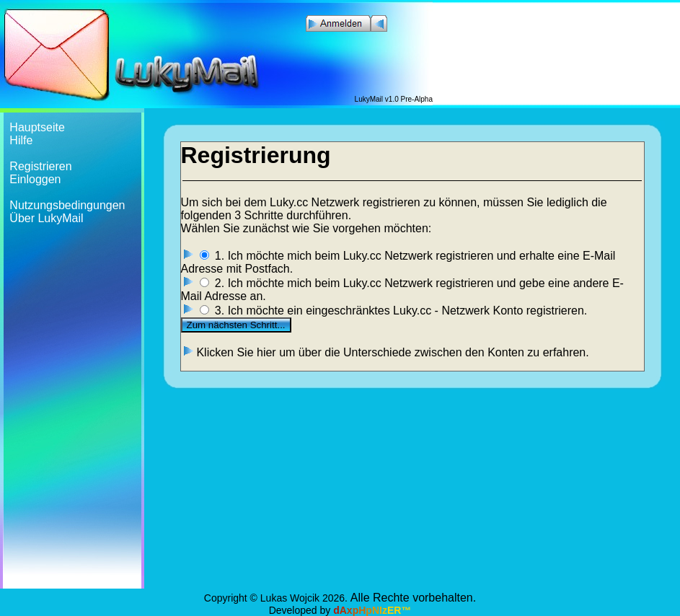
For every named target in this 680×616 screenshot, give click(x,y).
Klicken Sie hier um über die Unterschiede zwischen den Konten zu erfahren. (392, 352)
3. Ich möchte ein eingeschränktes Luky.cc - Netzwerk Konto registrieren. (401, 311)
